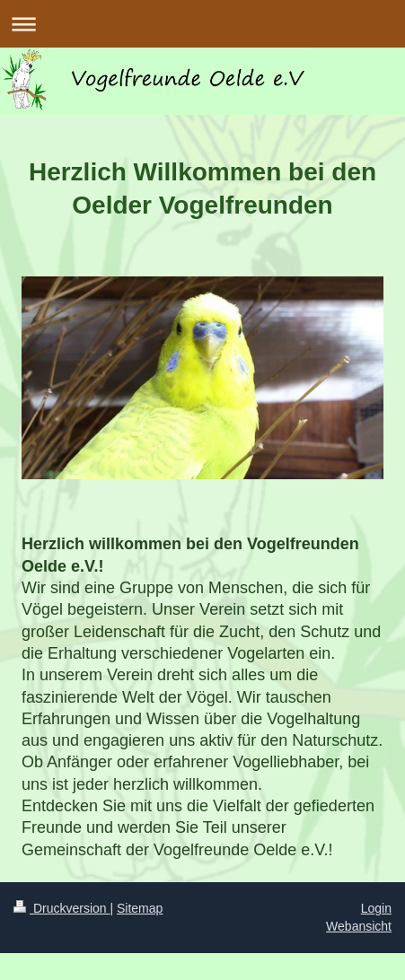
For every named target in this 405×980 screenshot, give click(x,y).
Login (376, 908)
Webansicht (359, 926)
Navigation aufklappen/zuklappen (202, 24)
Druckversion (62, 908)
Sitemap (140, 908)
